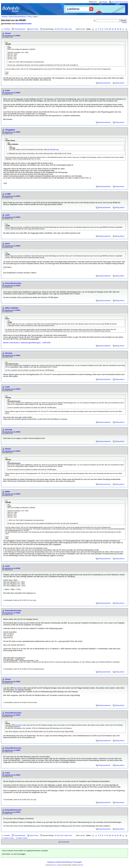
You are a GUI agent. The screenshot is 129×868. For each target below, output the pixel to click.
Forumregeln (77, 862)
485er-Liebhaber (12, 308)
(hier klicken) (18, 688)
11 (113, 29)
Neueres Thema (9, 838)
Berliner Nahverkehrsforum (17, 17)
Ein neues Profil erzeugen (120, 2)
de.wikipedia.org (53, 149)
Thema (30, 17)
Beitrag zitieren (120, 83)
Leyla (7, 90)
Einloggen (104, 2)
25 (55, 29)
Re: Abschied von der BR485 (11, 36)
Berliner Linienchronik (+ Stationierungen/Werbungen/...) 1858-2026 (27, 343)
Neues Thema (34, 29)
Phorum (55, 865)
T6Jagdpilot (10, 130)
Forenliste (7, 29)
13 (118, 29)
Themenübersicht (20, 29)
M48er (8, 492)
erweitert (125, 23)
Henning (9, 353)
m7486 (8, 194)
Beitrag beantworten (104, 83)
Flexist (8, 33)
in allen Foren (68, 29)
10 (110, 29)
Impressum (51, 862)
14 (120, 29)
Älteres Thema (23, 838)
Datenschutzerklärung (64, 862)
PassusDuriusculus (24, 24)
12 (115, 29)
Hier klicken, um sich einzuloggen (14, 854)
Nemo (8, 244)
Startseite (5, 17)
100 (61, 29)
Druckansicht (65, 842)
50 (58, 29)
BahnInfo (81, 865)
